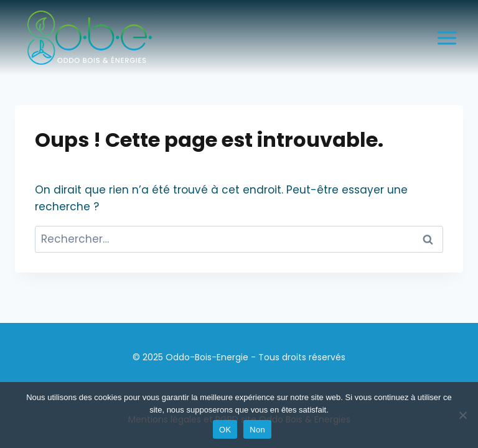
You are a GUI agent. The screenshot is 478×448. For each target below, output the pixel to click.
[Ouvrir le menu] (447, 38)
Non (257, 430)
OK (225, 430)
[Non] (462, 415)
